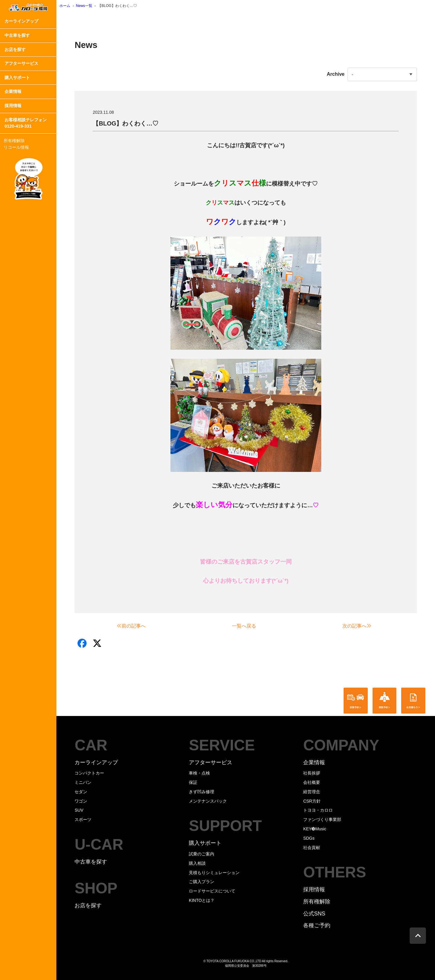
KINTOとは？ (202, 900)
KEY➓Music (315, 829)
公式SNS (314, 914)
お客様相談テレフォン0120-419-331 (26, 123)
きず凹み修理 (202, 792)
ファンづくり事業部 (322, 819)
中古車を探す (17, 35)
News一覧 (84, 6)
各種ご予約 (317, 925)
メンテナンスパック (208, 801)
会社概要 (312, 782)
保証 (193, 782)
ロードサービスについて (212, 891)
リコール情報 (16, 147)
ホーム (65, 6)
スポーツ (83, 819)
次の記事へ (357, 626)
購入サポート (17, 78)
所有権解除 (14, 141)
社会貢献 (312, 848)
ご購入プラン (202, 882)
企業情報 (13, 91)
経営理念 (312, 792)
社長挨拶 (312, 773)
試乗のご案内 (202, 854)
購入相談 (197, 863)
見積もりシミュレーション (214, 873)
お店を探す (15, 49)
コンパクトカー (89, 773)
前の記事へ (131, 626)
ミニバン (83, 782)
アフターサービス (21, 63)
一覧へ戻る (244, 626)
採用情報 (13, 106)
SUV (79, 810)
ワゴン (81, 801)
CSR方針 (312, 801)
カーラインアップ (21, 21)
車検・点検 (199, 773)
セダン (81, 792)
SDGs (309, 838)
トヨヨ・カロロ (318, 810)
